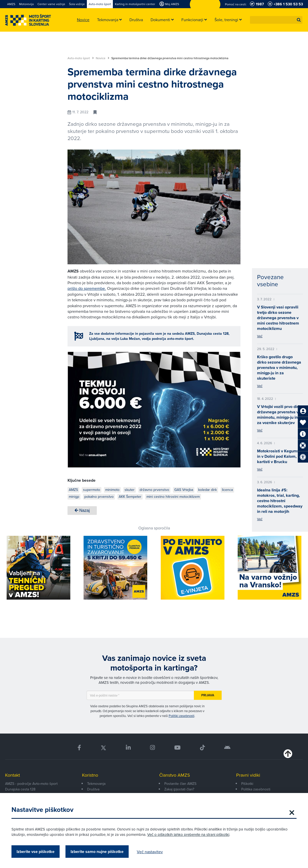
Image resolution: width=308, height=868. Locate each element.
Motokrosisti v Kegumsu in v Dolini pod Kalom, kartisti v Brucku (279, 456)
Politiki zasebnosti (182, 716)
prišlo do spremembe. (87, 288)
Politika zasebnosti (256, 789)
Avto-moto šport (81, 58)
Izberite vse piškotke (36, 852)
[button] (299, 20)
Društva (93, 789)
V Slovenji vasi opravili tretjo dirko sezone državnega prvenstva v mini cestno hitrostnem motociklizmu (278, 318)
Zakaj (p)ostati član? (179, 789)
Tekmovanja (96, 784)
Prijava (208, 695)
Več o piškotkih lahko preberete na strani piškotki (188, 834)
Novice (103, 58)
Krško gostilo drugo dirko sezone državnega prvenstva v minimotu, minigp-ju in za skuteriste (279, 368)
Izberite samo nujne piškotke (97, 852)
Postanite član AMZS (180, 784)
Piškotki (247, 784)
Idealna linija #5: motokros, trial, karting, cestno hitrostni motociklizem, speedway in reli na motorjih (280, 501)
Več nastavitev (150, 852)
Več (260, 336)
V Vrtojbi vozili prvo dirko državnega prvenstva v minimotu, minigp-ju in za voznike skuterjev (280, 415)
